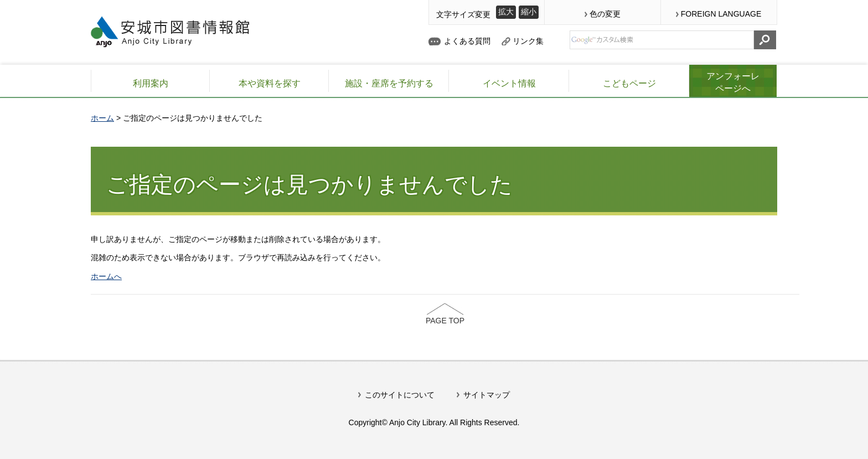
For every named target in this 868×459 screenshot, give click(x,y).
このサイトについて (400, 395)
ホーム (102, 118)
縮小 (529, 12)
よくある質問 (467, 41)
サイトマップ (487, 395)
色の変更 (605, 14)
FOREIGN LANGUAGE (721, 14)
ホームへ (106, 276)
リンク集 (528, 41)
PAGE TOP (445, 321)
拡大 (506, 12)
